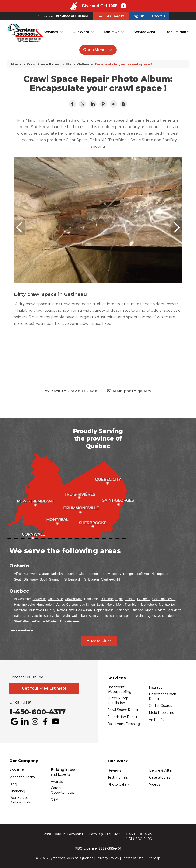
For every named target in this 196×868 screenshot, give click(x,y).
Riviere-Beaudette (168, 610)
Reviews (114, 770)
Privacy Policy (108, 858)
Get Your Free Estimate (44, 688)
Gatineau (144, 599)
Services (51, 32)
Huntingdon (45, 605)
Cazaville (39, 599)
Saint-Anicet (53, 616)
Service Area (144, 32)
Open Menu (98, 50)
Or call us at (21, 702)
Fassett (130, 599)
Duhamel (107, 599)
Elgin (119, 599)
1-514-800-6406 (139, 839)
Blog (13, 784)
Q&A (55, 800)
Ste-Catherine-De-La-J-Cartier (36, 621)
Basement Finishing (124, 724)
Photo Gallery (119, 784)
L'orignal (129, 574)
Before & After (161, 770)
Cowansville (74, 599)
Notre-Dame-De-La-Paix (75, 610)
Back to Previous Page (71, 391)
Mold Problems (161, 713)
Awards (57, 781)
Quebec (137, 610)
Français (158, 16)
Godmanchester (164, 599)
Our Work (81, 32)
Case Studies (160, 777)
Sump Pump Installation (118, 701)
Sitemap (153, 858)
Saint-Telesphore (122, 616)
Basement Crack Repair (162, 696)
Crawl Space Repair (123, 710)
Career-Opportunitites (63, 790)
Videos (155, 784)
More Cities (101, 641)
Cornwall (31, 574)
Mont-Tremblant (128, 605)
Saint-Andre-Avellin (28, 616)
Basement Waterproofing (119, 689)
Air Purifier (157, 720)
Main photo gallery (129, 391)
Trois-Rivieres (70, 621)
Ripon (149, 610)
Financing (17, 791)
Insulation (157, 687)
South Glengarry (26, 579)
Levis (101, 605)
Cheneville (55, 599)
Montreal (20, 610)
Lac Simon (87, 605)
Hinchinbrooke (24, 605)
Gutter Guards (160, 706)
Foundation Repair (122, 717)
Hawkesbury (112, 574)
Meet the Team (22, 777)
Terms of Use (133, 858)
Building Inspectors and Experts (67, 772)
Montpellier (167, 605)
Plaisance (123, 610)
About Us (111, 32)
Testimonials (118, 777)
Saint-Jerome (98, 616)
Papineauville (104, 610)
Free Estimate (177, 32)
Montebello (149, 605)
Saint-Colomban (75, 616)
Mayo (110, 605)
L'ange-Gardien (66, 605)
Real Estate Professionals (20, 800)
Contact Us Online (26, 677)
